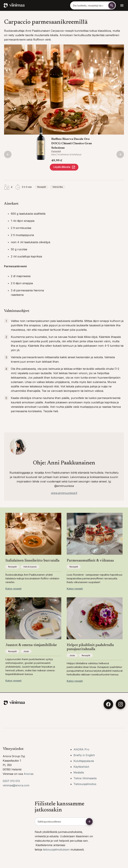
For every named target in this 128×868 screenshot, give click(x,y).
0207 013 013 (11, 781)
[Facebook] (108, 704)
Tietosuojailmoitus (85, 784)
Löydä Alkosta (64, 167)
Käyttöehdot (81, 767)
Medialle (79, 772)
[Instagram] (121, 704)
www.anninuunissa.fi (64, 493)
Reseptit (41, 187)
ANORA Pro (81, 749)
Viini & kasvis (30, 567)
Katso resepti (13, 589)
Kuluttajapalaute (84, 761)
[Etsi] (112, 5)
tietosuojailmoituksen (57, 850)
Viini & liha (58, 187)
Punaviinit (56, 151)
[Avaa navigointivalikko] (122, 5)
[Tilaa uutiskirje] (89, 822)
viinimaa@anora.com (16, 785)
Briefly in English (84, 755)
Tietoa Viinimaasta (85, 778)
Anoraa (29, 774)
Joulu (26, 651)
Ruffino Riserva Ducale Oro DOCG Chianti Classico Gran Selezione (72, 144)
